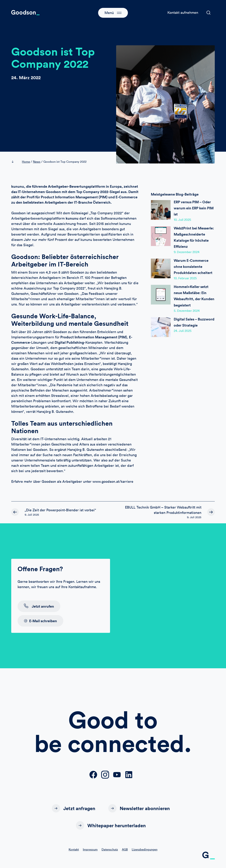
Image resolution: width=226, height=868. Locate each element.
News (37, 162)
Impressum (90, 850)
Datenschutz (110, 850)
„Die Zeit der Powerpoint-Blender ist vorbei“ (60, 510)
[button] (208, 13)
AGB (125, 850)
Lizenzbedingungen (145, 850)
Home (26, 162)
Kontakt (74, 850)
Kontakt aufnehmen (183, 13)
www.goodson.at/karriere (113, 481)
